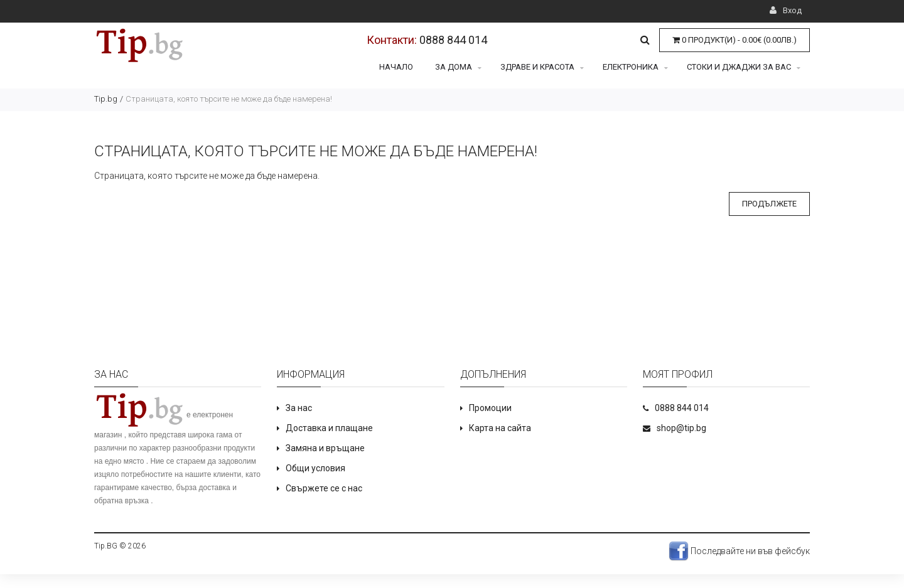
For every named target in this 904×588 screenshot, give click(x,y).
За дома (458, 67)
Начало (396, 67)
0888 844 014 (453, 40)
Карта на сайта (500, 428)
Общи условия (315, 468)
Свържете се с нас (324, 488)
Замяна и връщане (325, 448)
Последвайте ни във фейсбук (739, 551)
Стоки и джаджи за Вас (744, 67)
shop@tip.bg (681, 428)
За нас (299, 408)
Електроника (635, 67)
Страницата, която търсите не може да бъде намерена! (229, 99)
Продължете (769, 204)
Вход (786, 10)
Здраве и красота (542, 67)
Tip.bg (106, 99)
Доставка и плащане (329, 428)
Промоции (490, 408)
